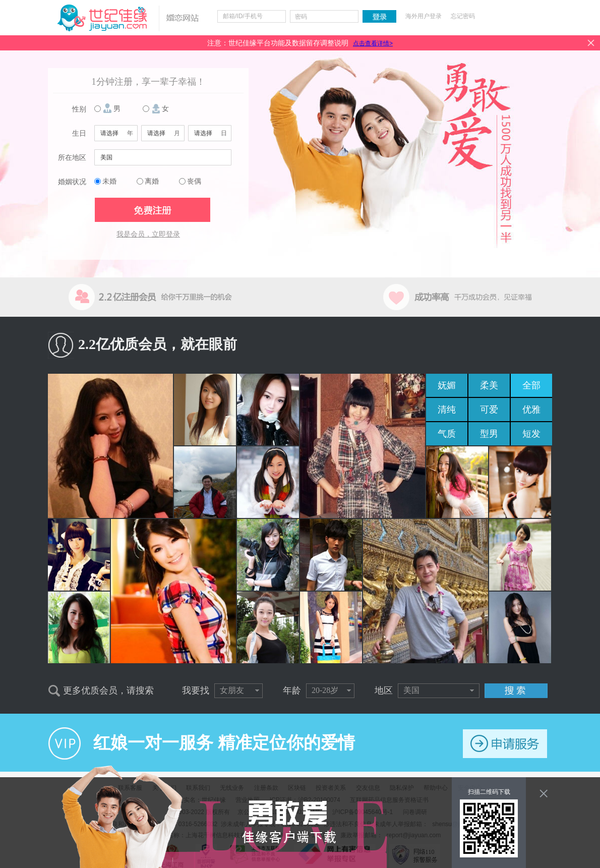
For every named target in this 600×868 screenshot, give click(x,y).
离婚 (152, 181)
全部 (531, 385)
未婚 (109, 181)
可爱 (489, 410)
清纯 (447, 410)
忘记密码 (463, 16)
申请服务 (505, 744)
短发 (531, 434)
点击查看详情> (373, 43)
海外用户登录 (424, 16)
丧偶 (194, 181)
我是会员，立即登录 (148, 234)
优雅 (531, 410)
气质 (447, 434)
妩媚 (447, 385)
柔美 (489, 385)
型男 (489, 434)
